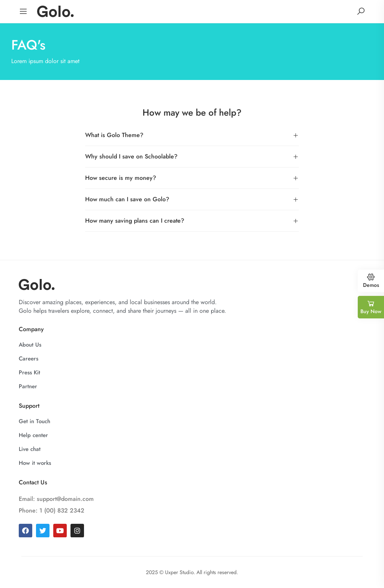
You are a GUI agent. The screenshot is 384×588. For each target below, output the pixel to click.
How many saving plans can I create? (135, 221)
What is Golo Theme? (114, 135)
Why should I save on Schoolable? (131, 156)
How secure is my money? (121, 178)
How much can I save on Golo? (127, 199)
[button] (192, 135)
